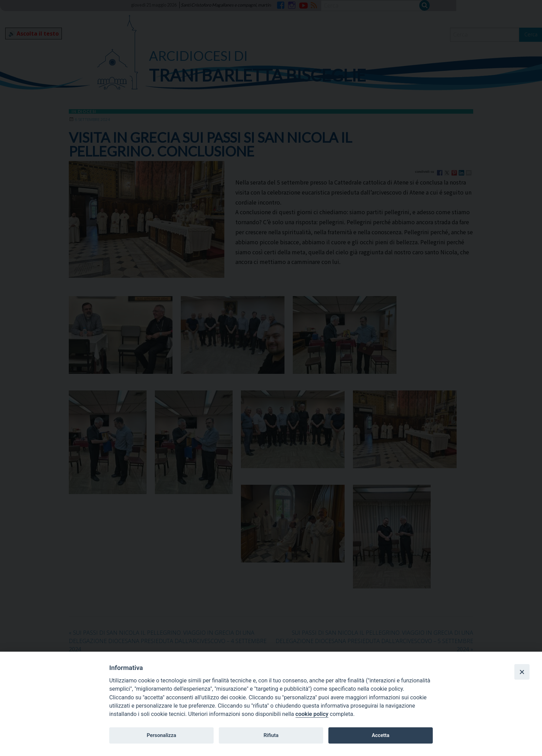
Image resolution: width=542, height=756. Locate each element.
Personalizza (161, 735)
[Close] (522, 672)
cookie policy (312, 714)
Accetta (380, 735)
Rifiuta (271, 735)
